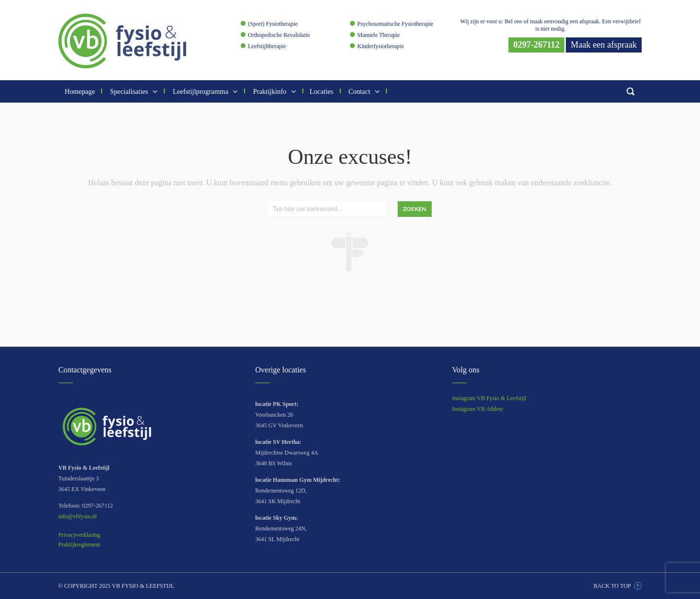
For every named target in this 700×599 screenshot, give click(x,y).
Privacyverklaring (79, 535)
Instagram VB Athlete (478, 409)
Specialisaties (133, 91)
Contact (363, 91)
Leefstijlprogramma (204, 91)
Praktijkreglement (79, 545)
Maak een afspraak (604, 45)
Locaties (322, 91)
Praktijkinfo (273, 91)
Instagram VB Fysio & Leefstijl (489, 398)
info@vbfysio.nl (78, 516)
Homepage (80, 91)
